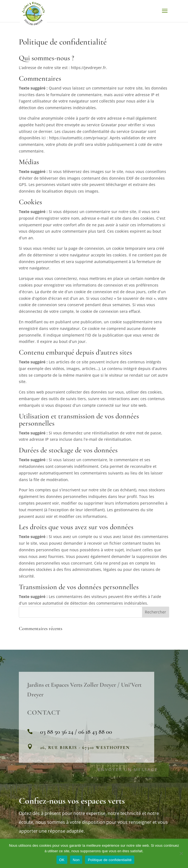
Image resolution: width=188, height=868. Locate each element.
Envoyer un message (128, 769)
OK (62, 860)
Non (76, 860)
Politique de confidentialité (110, 860)
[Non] (181, 853)
